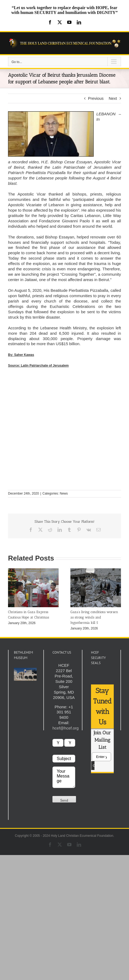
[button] (12, 600)
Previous (96, 98)
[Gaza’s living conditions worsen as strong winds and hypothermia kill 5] (96, 571)
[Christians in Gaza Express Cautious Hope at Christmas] (33, 571)
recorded (20, 162)
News (64, 493)
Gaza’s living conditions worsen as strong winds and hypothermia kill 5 (94, 618)
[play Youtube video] (25, 674)
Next (113, 98)
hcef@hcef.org (66, 728)
